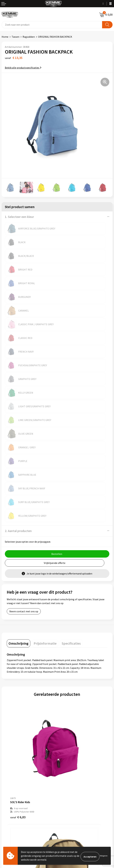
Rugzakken (29, 37)
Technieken (65, 752)
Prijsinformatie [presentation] (45, 493)
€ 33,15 (69, 700)
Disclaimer (64, 797)
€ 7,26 (68, 622)
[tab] (19, 493)
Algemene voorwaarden (72, 782)
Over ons (63, 732)
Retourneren (9, 792)
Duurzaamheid (67, 747)
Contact (6, 782)
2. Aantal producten (18, 380)
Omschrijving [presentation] (19, 493)
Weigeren (104, 856)
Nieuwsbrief (65, 737)
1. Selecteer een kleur (19, 217)
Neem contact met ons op (24, 461)
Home (5, 37)
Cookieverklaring (68, 787)
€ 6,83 (18, 622)
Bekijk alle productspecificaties (23, 68)
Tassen (15, 37)
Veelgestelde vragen (70, 742)
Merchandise (66, 757)
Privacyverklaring (68, 792)
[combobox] (52, 25)
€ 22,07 (19, 700)
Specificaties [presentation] (71, 493)
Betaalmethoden (11, 787)
